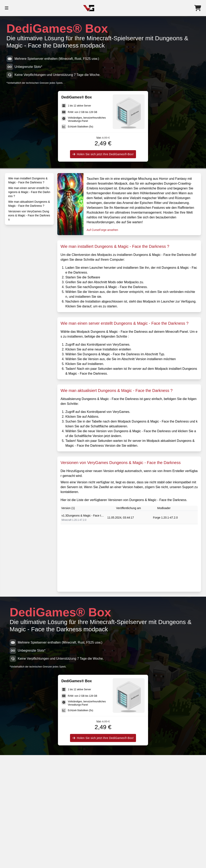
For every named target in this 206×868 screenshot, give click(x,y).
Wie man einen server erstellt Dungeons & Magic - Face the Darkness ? (29, 192)
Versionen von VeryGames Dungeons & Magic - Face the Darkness (29, 215)
